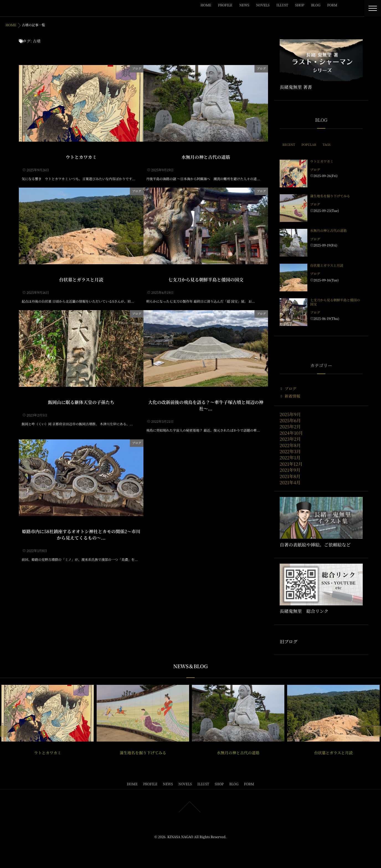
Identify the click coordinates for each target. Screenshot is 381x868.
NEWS (244, 5)
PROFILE (225, 5)
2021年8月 (290, 476)
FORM (332, 5)
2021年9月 (290, 470)
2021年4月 (290, 482)
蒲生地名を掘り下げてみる (330, 196)
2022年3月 (290, 451)
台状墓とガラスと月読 (81, 279)
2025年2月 (290, 427)
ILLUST (282, 5)
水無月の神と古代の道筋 (206, 156)
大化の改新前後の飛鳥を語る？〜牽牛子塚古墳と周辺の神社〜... (206, 405)
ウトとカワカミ (81, 156)
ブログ (137, 68)
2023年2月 (290, 439)
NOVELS (263, 5)
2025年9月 (290, 414)
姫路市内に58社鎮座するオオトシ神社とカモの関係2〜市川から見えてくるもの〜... (81, 534)
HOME (206, 5)
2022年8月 (290, 445)
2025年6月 (290, 420)
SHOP (300, 5)
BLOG (316, 5)
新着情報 (292, 396)
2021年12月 (291, 464)
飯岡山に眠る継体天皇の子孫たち (81, 402)
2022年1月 (290, 458)
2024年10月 (291, 433)
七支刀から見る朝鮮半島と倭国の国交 (206, 279)
